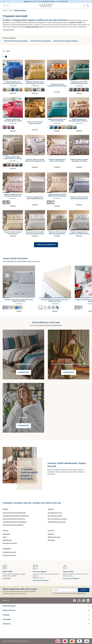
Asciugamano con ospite (57, 522)
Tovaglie (51, 534)
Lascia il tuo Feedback (71, 578)
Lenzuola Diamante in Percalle (14, 519)
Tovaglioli (52, 540)
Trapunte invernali (9, 555)
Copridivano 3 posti (10, 543)
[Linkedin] (88, 601)
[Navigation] (4, 6)
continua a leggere (8, 30)
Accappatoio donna (55, 516)
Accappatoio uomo (55, 513)
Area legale (7, 619)
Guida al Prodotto (9, 610)
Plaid (5, 537)
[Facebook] (75, 601)
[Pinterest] (83, 601)
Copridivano (7, 540)
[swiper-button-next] (24, 90)
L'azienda (6, 615)
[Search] (8, 6)
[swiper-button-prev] (48, 127)
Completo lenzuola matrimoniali (15, 522)
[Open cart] (88, 6)
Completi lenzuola (9, 552)
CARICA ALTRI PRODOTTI (46, 245)
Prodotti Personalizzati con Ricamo (16, 516)
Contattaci (7, 578)
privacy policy (81, 593)
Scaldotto (6, 534)
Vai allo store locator (41, 580)
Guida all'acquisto (9, 606)
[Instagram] (79, 601)
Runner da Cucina (54, 537)
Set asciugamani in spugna (58, 519)
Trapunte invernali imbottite (13, 525)
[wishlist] (84, 6)
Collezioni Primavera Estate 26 (14, 513)
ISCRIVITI (84, 590)
